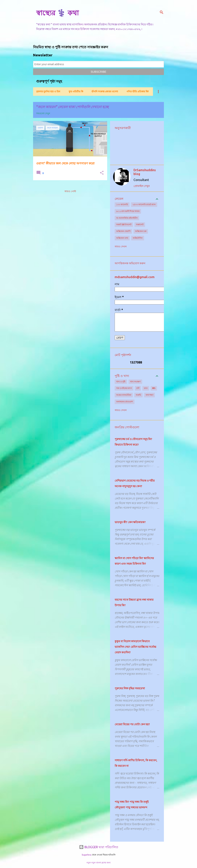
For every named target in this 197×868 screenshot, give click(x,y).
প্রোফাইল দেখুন (142, 186)
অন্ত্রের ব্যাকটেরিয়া (124, 395)
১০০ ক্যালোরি (122, 204)
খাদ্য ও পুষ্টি (121, 382)
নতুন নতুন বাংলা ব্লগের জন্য (99, 863)
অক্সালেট (140, 224)
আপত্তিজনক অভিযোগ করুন (130, 263)
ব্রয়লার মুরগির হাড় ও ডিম (48, 91)
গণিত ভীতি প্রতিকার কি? (138, 91)
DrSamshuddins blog (145, 172)
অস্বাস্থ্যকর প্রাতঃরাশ (125, 402)
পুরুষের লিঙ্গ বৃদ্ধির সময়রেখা (130, 688)
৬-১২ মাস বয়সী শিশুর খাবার (128, 211)
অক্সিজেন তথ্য (122, 238)
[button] (102, 173)
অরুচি (138, 395)
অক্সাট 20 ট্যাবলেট (124, 224)
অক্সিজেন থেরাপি (123, 231)
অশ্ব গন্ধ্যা (149, 395)
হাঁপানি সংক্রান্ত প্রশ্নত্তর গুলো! (105, 91)
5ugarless (86, 855)
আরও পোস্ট (70, 191)
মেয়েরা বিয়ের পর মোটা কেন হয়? (132, 724)
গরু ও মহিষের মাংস (124, 388)
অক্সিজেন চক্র (141, 231)
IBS (154, 388)
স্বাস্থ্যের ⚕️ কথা (57, 13)
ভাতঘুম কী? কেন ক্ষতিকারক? (130, 522)
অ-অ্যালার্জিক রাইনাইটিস (127, 218)
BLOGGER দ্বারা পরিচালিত (99, 847)
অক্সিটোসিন (138, 238)
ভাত (146, 388)
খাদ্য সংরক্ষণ (135, 382)
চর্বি (138, 388)
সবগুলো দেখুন (43, 113)
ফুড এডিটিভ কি (76, 91)
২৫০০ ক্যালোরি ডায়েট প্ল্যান (144, 204)
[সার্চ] (162, 12)
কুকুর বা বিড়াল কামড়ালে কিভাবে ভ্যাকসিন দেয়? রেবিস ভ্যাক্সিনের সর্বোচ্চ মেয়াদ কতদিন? (135, 647)
